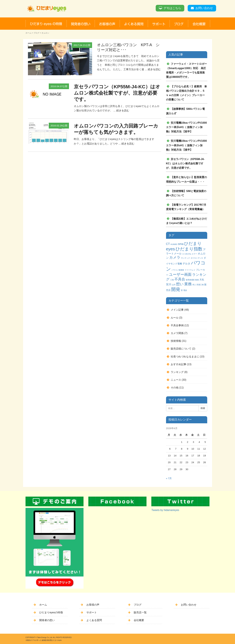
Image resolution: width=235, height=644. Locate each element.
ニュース (176, 380)
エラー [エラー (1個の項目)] (194, 254)
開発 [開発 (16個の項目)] (176, 289)
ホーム (28, 33)
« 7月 (169, 478)
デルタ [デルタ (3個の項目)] (186, 263)
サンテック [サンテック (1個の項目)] (185, 258)
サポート (92, 612)
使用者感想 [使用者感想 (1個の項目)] (190, 280)
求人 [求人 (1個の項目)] (194, 285)
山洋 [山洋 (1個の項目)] (174, 285)
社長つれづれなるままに (185, 357)
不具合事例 (177, 325)
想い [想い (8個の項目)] (180, 284)
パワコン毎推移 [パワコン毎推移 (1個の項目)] (178, 270)
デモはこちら (172, 8)
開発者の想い (47, 620)
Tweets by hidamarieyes (165, 510)
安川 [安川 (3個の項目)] (169, 284)
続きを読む (154, 69)
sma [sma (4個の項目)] (181, 244)
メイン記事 (177, 310)
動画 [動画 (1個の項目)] (197, 280)
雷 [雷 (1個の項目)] (182, 290)
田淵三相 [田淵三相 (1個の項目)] (200, 285)
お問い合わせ (204, 8)
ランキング (177, 372)
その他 (175, 388)
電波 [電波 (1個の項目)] (185, 290)
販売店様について (181, 349)
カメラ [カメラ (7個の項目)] (175, 257)
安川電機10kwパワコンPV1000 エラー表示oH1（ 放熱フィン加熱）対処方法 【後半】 (188, 145)
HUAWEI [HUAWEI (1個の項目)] (174, 244)
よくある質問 (94, 620)
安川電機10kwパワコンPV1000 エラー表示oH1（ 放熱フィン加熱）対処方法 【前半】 (188, 127)
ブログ (36, 33)
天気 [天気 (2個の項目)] (202, 280)
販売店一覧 (140, 612)
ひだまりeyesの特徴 (51, 612)
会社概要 (139, 620)
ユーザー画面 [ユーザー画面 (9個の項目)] (180, 274)
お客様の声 (93, 605)
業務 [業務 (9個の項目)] (188, 284)
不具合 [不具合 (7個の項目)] (180, 279)
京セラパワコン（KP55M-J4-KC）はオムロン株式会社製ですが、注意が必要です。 (117, 93)
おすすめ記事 (178, 364)
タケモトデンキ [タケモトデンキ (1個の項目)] (197, 258)
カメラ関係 (177, 333)
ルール (175, 318)
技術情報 (176, 341)
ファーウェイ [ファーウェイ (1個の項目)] (190, 270)
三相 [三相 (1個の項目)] (172, 280)
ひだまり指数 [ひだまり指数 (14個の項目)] (189, 249)
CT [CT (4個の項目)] (168, 244)
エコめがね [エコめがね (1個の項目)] (187, 254)
